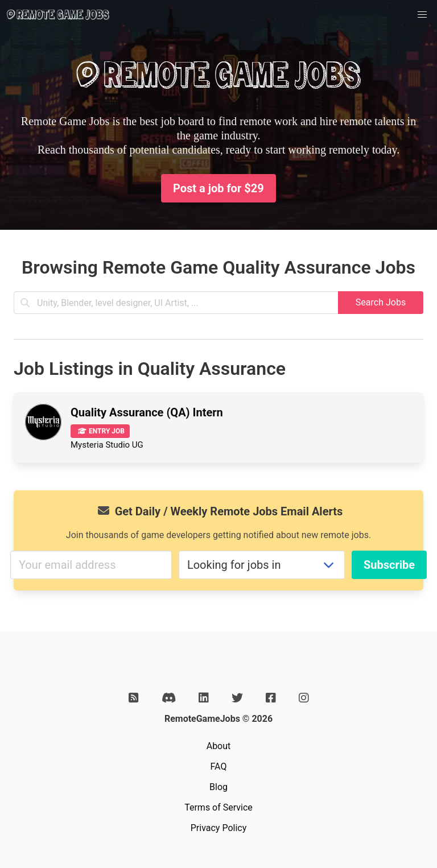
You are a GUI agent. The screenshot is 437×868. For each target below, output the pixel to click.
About (219, 746)
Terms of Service (218, 807)
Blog (218, 787)
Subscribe (389, 565)
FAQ (219, 766)
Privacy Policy (219, 828)
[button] (422, 15)
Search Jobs (381, 302)
